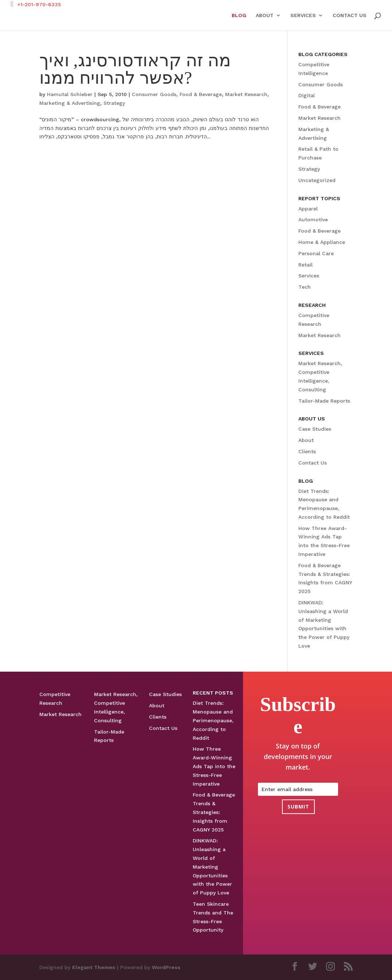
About (265, 15)
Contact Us (350, 15)
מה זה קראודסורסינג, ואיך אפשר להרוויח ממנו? (135, 69)
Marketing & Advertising (70, 103)
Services (303, 15)
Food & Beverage (201, 94)
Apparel (308, 209)
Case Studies (315, 429)
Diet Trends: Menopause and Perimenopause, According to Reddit (213, 720)
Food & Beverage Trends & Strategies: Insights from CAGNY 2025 (214, 812)
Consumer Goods (154, 94)
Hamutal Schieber (70, 94)
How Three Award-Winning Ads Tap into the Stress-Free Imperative (214, 766)
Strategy (114, 103)
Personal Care (316, 253)
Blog (239, 15)
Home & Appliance (322, 242)
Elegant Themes (94, 967)
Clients (307, 451)
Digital (307, 95)
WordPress (166, 967)
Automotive (313, 220)
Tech (305, 287)
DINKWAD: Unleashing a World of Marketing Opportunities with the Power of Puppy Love (212, 867)
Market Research (246, 94)
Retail (305, 265)
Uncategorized (317, 180)
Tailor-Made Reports (324, 401)
